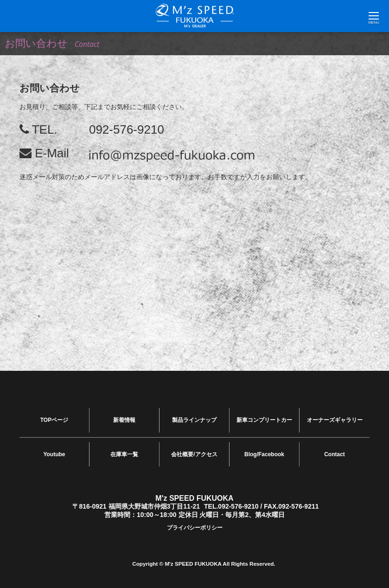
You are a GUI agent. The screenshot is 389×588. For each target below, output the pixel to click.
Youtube (54, 452)
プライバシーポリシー (195, 525)
